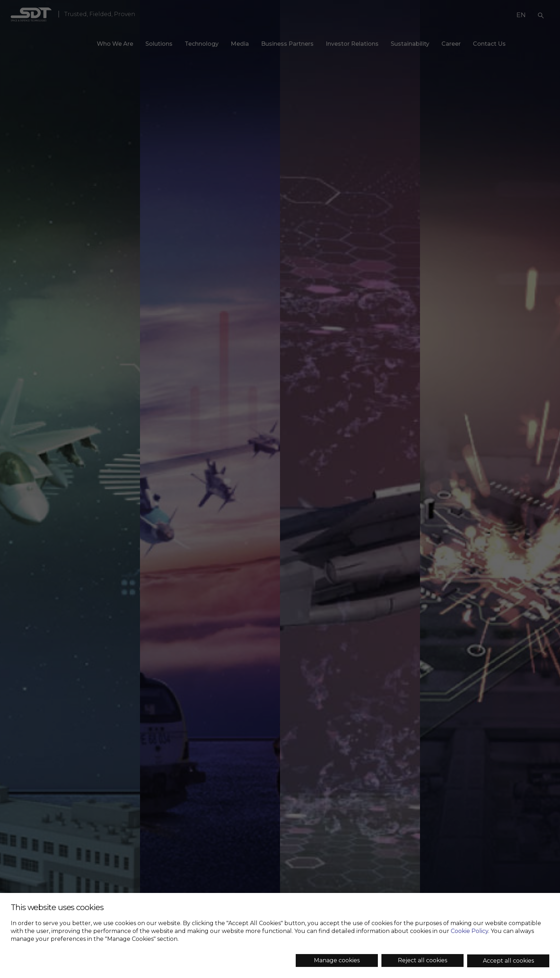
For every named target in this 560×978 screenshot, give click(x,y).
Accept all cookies (508, 961)
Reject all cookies (422, 960)
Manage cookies (337, 960)
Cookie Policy (469, 931)
